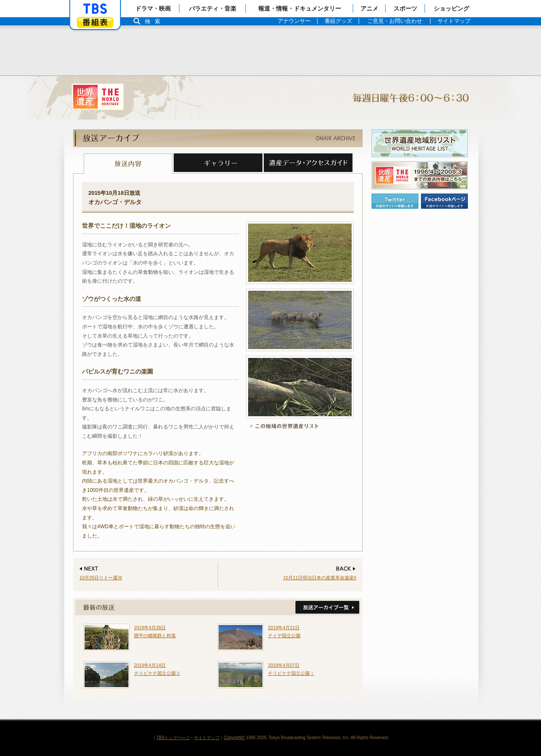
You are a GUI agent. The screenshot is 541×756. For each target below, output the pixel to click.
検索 (155, 21)
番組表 (95, 22)
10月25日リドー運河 (101, 578)
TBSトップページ (173, 738)
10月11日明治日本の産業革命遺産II (320, 578)
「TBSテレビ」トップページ (95, 9)
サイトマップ (207, 738)
